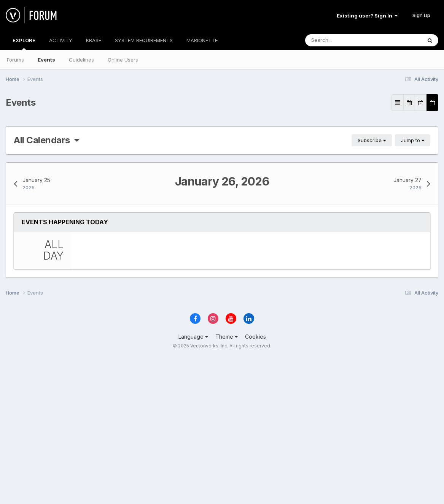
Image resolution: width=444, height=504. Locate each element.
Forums (15, 60)
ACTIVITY (61, 40)
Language (193, 484)
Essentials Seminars (213, 395)
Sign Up (421, 15)
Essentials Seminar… (148, 262)
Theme (227, 484)
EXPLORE (24, 44)
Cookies (255, 484)
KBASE (94, 40)
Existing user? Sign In (367, 16)
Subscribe (372, 140)
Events (46, 60)
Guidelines (81, 60)
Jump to (413, 140)
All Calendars (46, 140)
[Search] (348, 40)
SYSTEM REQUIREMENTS (144, 40)
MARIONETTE (202, 40)
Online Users (123, 60)
